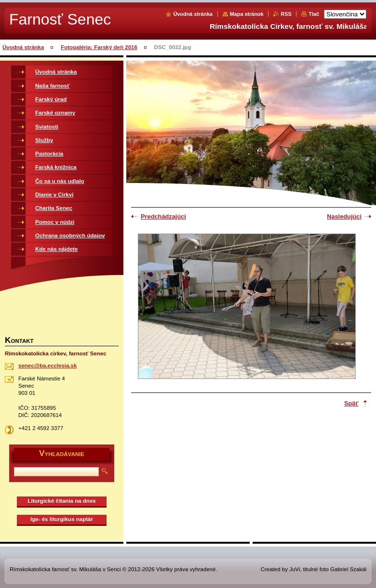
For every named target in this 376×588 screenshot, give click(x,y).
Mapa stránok (247, 14)
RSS (286, 14)
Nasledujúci (344, 216)
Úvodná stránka (193, 14)
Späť (351, 403)
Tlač (314, 14)
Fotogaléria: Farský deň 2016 (99, 47)
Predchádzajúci (163, 216)
